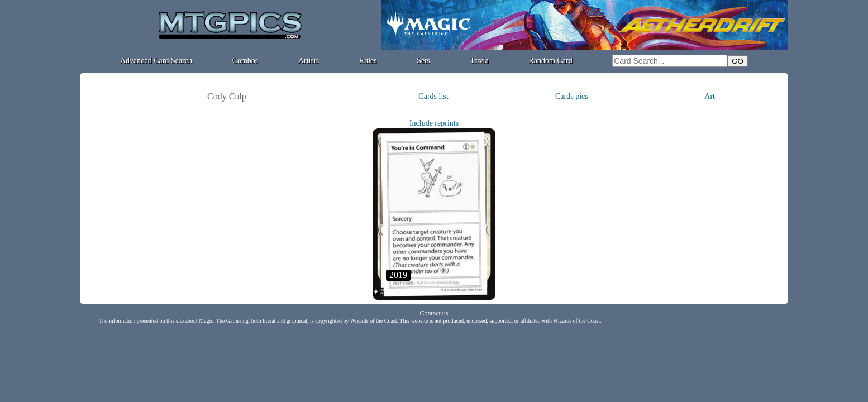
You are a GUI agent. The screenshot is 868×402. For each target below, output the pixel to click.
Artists (309, 61)
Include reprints (434, 123)
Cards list (433, 96)
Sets (423, 61)
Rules (368, 61)
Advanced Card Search (156, 61)
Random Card (551, 61)
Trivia (479, 61)
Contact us (434, 313)
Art (710, 96)
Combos (245, 61)
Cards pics (572, 96)
